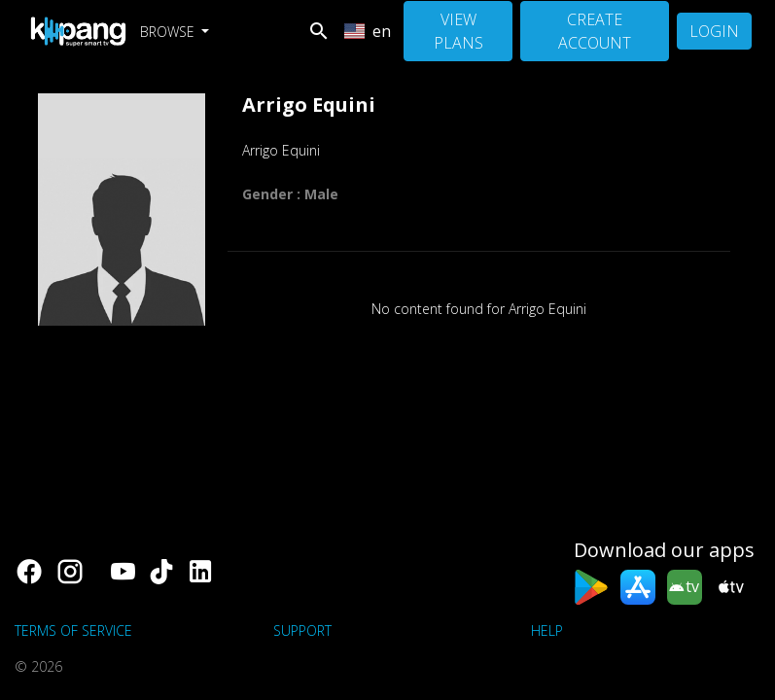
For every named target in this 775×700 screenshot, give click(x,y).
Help (547, 630)
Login (714, 31)
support (302, 630)
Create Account (595, 31)
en (368, 31)
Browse (169, 32)
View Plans (458, 31)
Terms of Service (73, 630)
